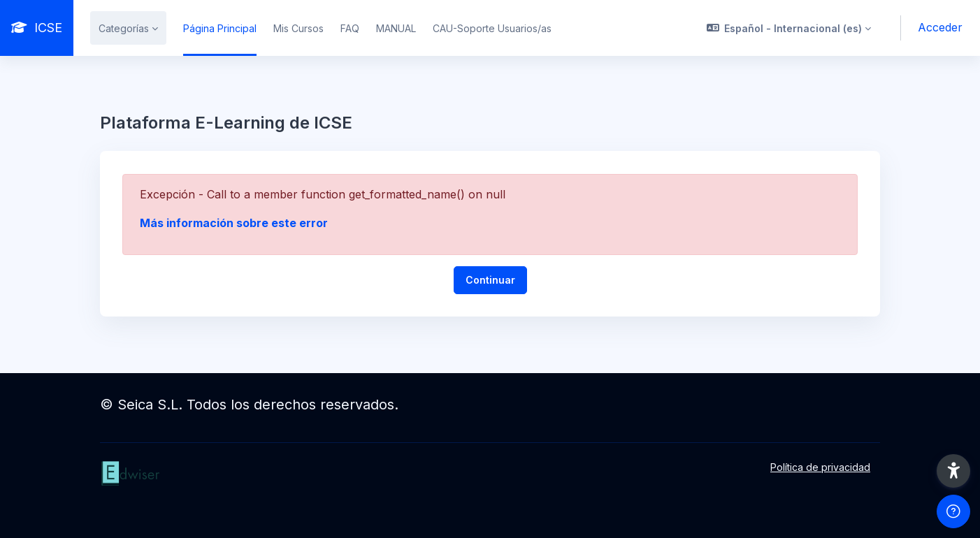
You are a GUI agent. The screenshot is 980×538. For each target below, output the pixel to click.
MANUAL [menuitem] (396, 28)
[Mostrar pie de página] (953, 511)
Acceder (940, 27)
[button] (789, 28)
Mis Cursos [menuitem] (298, 28)
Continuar (490, 280)
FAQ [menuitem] (350, 28)
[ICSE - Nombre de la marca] (37, 28)
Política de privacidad (820, 467)
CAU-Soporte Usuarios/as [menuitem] (492, 28)
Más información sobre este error (234, 223)
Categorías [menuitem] (124, 28)
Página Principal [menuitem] (220, 28)
